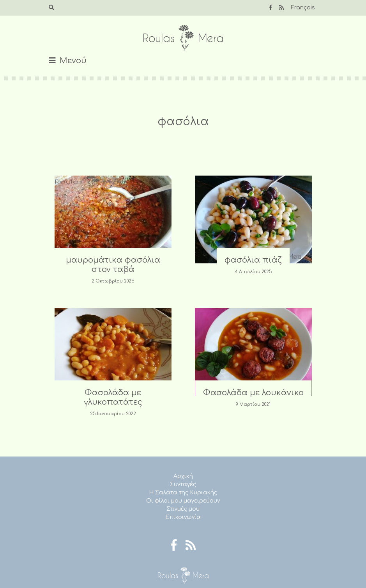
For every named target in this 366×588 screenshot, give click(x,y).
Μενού (73, 61)
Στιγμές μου (183, 509)
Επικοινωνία (183, 517)
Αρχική (183, 476)
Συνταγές (183, 484)
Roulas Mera (183, 38)
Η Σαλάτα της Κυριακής (183, 493)
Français (303, 8)
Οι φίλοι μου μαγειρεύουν (183, 501)
